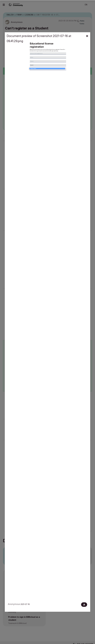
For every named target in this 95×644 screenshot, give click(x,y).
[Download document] (84, 605)
